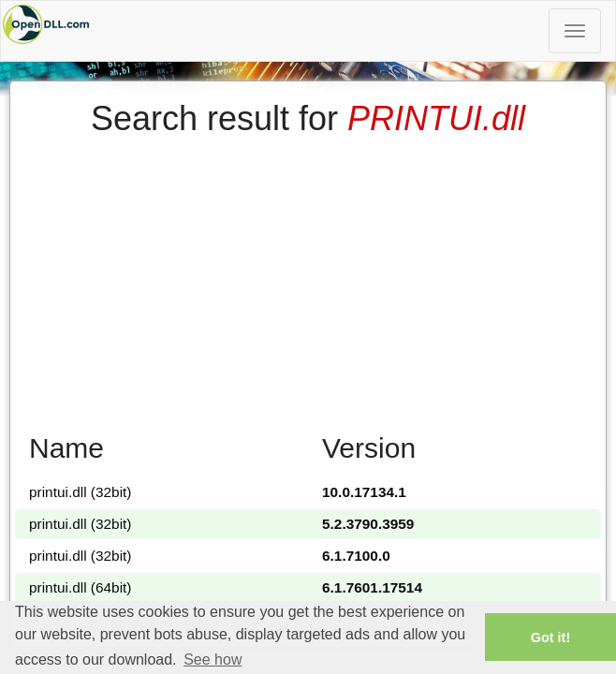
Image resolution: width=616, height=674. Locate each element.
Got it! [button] (550, 637)
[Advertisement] (308, 278)
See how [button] (213, 659)
